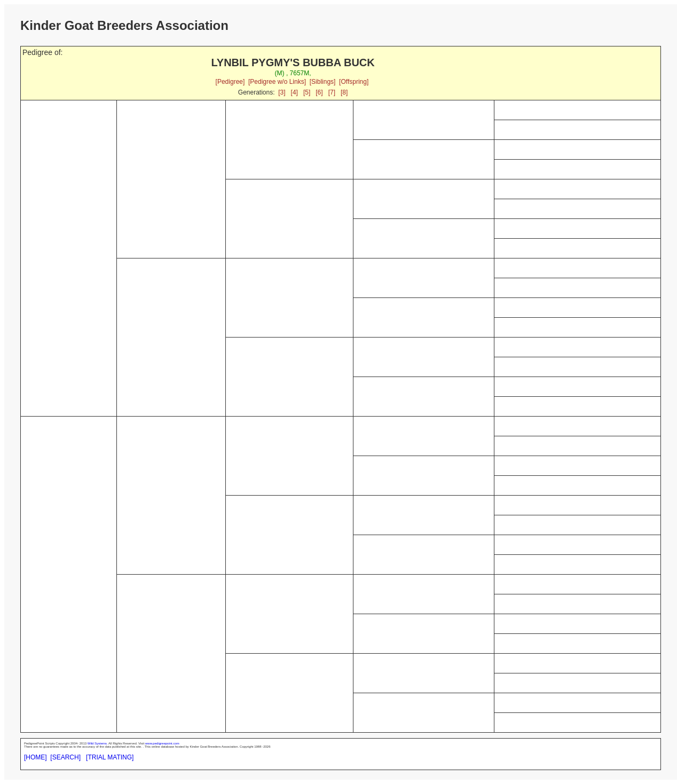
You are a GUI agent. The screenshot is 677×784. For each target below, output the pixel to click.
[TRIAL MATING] (110, 757)
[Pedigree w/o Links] (277, 82)
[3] (282, 92)
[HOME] (36, 757)
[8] (344, 92)
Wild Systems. (98, 743)
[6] (319, 92)
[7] (332, 92)
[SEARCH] (65, 757)
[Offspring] (354, 82)
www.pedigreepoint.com (162, 743)
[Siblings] (323, 82)
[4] (294, 92)
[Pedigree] (230, 82)
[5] (307, 92)
